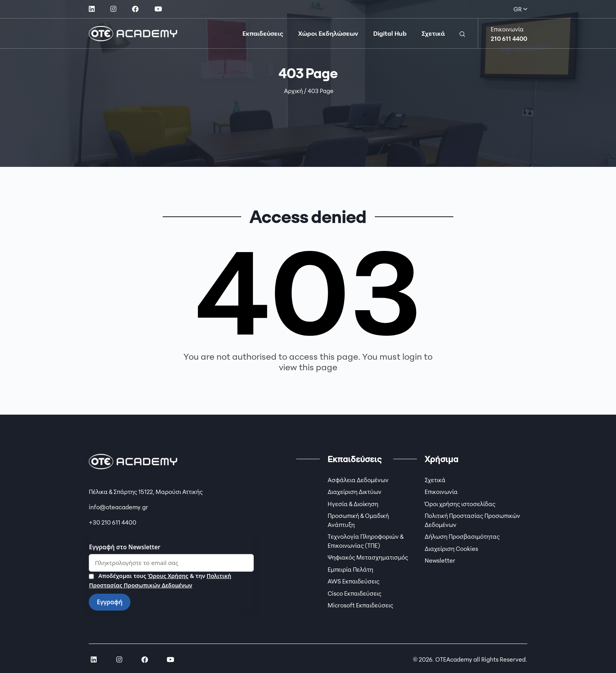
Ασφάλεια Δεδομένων (358, 480)
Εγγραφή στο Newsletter (125, 547)
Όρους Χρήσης (168, 575)
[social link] (92, 9)
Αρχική (293, 91)
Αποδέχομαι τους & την (160, 580)
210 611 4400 (509, 38)
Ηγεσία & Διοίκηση (353, 504)
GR (520, 9)
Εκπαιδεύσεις (263, 33)
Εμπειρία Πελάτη (350, 569)
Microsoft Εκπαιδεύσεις (360, 605)
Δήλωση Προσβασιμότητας (462, 536)
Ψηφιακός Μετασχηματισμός (368, 557)
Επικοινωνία (441, 492)
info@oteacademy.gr (118, 507)
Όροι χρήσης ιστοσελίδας (460, 504)
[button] (462, 33)
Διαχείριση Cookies (451, 549)
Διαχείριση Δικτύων (355, 492)
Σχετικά (433, 33)
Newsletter (440, 560)
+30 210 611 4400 (113, 522)
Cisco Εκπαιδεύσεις (355, 593)
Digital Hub (390, 33)
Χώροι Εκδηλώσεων (328, 33)
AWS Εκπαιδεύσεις (354, 581)
